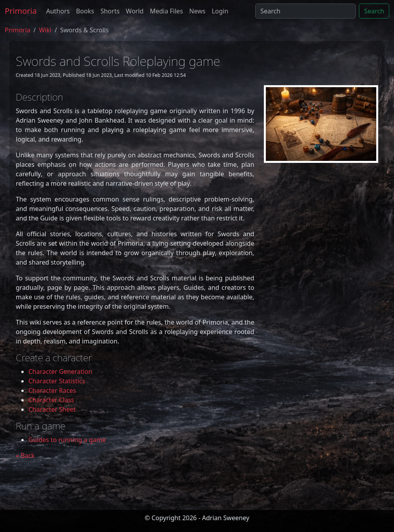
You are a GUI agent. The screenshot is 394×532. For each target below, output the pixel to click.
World (135, 11)
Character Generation (60, 371)
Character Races (52, 390)
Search (374, 11)
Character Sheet (52, 409)
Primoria (21, 11)
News (197, 11)
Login (220, 11)
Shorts (110, 11)
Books (85, 11)
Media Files (166, 11)
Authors (58, 11)
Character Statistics (57, 381)
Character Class (51, 400)
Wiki (45, 30)
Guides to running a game (67, 440)
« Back (25, 455)
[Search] (305, 11)
